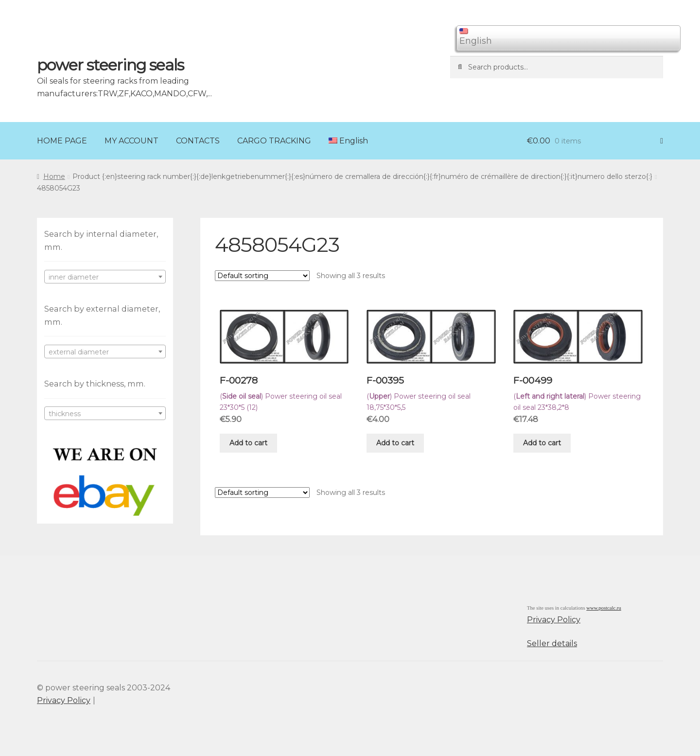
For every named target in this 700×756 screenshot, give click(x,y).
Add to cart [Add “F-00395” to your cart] (395, 443)
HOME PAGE (62, 141)
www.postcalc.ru (604, 608)
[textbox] (105, 277)
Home (54, 176)
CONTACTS (198, 141)
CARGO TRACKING (274, 141)
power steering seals (110, 65)
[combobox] (105, 277)
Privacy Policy (554, 620)
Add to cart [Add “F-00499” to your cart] (542, 443)
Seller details (552, 643)
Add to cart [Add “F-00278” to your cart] (248, 443)
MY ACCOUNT (131, 141)
